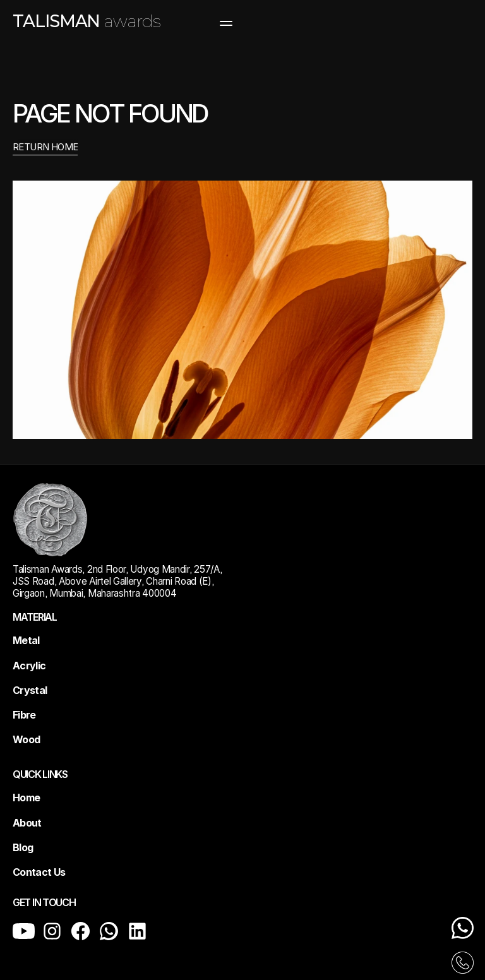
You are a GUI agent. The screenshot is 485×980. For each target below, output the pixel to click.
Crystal (30, 690)
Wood (26, 739)
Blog (23, 847)
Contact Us (39, 872)
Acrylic (29, 666)
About (27, 823)
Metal (26, 640)
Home (26, 798)
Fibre (24, 715)
